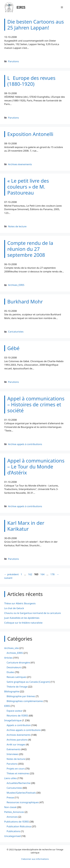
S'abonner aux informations (35, 859)
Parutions (13, 61)
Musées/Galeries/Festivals (21, 793)
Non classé (10, 807)
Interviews (12, 754)
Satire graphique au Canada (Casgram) (28, 682)
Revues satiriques (16, 677)
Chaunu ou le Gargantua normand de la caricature (32, 613)
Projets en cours (16, 769)
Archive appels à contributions (25, 444)
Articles (8, 658)
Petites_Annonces (14, 812)
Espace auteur (15, 711)
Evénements (14, 749)
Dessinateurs (14, 667)
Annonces (12, 817)
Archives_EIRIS (16, 285)
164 (43, 574)
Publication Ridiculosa (19, 826)
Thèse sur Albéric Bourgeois (20, 603)
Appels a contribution (19, 725)
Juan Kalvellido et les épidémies (22, 618)
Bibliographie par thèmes (21, 696)
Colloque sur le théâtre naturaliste (23, 623)
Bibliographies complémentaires (25, 701)
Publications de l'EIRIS (17, 822)
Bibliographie (12, 691)
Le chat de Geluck (14, 608)
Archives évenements (20, 164)
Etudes (10, 672)
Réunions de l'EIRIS (17, 716)
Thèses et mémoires (18, 773)
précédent (11, 574)
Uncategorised (12, 836)
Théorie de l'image (17, 687)
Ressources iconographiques (23, 802)
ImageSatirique (13, 720)
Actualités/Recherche (18, 783)
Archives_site (11, 648)
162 (30, 574)
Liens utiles (10, 778)
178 (53, 574)
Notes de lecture (17, 226)
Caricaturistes (16, 332)
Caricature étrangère (18, 662)
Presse (10, 797)
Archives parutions (17, 740)
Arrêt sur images (16, 744)
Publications (13, 831)
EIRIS (21, 7)
